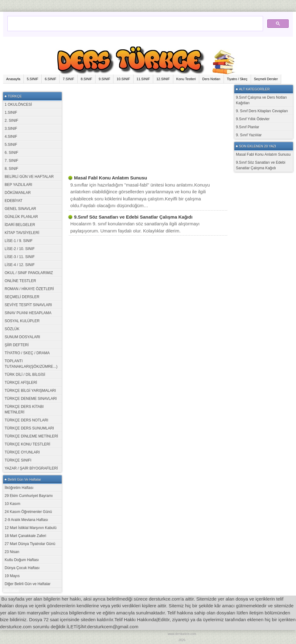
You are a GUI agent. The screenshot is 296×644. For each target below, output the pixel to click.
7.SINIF (68, 79)
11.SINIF (143, 79)
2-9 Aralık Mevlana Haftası (26, 520)
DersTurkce (11, 590)
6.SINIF (50, 79)
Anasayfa (13, 79)
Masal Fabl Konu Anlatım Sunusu (263, 154)
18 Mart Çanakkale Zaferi (25, 536)
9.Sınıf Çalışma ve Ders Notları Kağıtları (261, 100)
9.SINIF (104, 79)
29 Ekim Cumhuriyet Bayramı (29, 496)
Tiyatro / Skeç (237, 79)
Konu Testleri (186, 79)
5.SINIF (33, 79)
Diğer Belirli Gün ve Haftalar (28, 584)
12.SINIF (163, 79)
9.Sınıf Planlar (247, 127)
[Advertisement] (120, 128)
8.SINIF (86, 79)
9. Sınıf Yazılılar (249, 135)
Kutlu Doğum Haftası (22, 560)
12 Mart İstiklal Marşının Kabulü (31, 528)
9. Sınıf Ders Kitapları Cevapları (262, 111)
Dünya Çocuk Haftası (22, 568)
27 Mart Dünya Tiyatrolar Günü (30, 544)
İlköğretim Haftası (19, 488)
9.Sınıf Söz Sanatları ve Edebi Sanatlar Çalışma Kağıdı (261, 165)
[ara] (135, 21)
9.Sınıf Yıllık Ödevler (253, 119)
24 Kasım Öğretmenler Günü (28, 512)
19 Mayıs (12, 576)
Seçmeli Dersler (266, 79)
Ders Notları (211, 79)
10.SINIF (123, 79)
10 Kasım (12, 504)
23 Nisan (12, 552)
